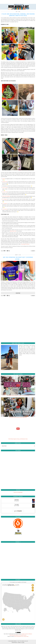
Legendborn (17, 500)
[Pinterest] (7, 549)
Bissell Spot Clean (13, 231)
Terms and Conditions (6, 196)
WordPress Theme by (18, 643)
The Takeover (5, 204)
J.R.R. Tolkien (17, 506)
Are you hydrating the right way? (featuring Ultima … (18, 258)
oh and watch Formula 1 (25, 244)
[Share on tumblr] (9, 251)
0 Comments (33, 251)
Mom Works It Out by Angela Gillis (20, 641)
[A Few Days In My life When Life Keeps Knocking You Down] (18, 385)
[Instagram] (9, 461)
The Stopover (5, 199)
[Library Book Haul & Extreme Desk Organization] (18, 407)
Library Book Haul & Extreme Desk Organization (18, 417)
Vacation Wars (5, 182)
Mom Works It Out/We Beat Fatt (9, 634)
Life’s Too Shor (5, 188)
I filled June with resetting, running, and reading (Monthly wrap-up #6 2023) (18, 15)
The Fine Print (5, 192)
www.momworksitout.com (19, 636)
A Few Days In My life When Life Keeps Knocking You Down (18, 396)
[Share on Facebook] (4, 251)
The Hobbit (17, 504)
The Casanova (5, 209)
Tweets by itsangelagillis (18, 492)
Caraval (4, 179)
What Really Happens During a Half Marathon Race (18, 439)
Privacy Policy (26, 636)
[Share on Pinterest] (8, 251)
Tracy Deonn (17, 501)
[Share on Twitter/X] (6, 251)
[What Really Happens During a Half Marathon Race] (18, 429)
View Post (18, 293)
